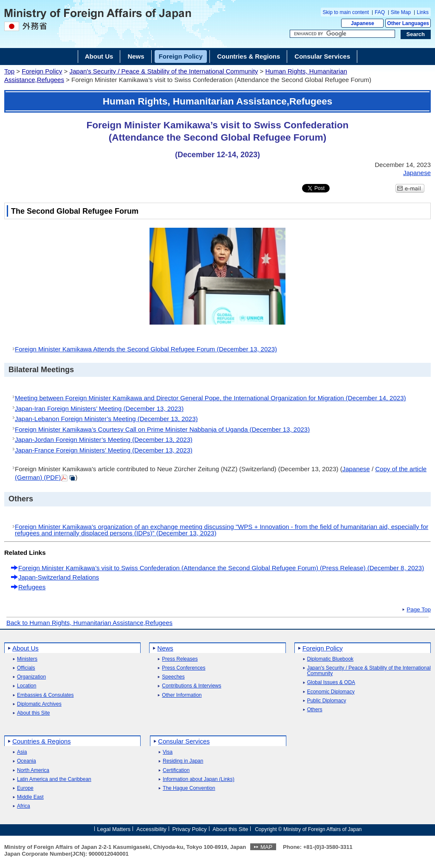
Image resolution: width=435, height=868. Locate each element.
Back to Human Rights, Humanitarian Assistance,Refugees (89, 623)
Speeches (173, 677)
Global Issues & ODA (331, 683)
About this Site (33, 713)
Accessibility (151, 829)
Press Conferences (184, 668)
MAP (266, 847)
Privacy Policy (190, 829)
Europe (25, 788)
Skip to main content (346, 12)
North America (33, 770)
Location (27, 686)
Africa (24, 806)
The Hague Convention (189, 788)
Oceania (27, 761)
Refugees (32, 587)
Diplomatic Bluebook (330, 659)
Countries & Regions (42, 741)
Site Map (401, 12)
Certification (176, 770)
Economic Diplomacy (331, 692)
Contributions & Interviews (191, 686)
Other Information (182, 695)
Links (423, 12)
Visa (168, 752)
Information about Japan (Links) (199, 779)
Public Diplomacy (327, 701)
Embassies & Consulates (45, 695)
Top (9, 71)
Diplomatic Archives (39, 704)
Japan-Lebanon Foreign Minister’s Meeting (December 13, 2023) (106, 419)
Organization (31, 677)
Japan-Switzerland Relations (59, 577)
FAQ (380, 12)
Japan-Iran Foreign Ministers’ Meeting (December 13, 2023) (99, 409)
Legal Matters (114, 829)
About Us (25, 648)
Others (315, 710)
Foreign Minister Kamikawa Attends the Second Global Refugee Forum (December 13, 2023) (146, 349)
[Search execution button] (416, 34)
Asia (22, 752)
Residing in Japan (183, 761)
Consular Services (184, 741)
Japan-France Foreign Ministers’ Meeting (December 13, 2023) (104, 450)
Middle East (30, 797)
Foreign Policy (42, 71)
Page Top (419, 610)
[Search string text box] (342, 34)
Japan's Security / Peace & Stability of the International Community (164, 71)
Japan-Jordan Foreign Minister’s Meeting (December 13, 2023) (104, 440)
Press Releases (180, 659)
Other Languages (408, 23)
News (165, 648)
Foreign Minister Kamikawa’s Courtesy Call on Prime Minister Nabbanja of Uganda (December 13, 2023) (162, 429)
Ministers (27, 659)
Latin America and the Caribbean (54, 779)
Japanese (363, 23)
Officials (26, 668)
